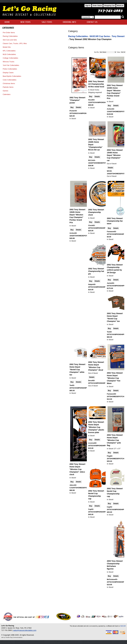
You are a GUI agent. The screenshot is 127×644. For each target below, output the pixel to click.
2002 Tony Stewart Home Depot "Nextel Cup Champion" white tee (77, 370)
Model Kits (7, 47)
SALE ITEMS (47, 22)
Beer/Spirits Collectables (12, 76)
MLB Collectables (9, 54)
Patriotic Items (8, 87)
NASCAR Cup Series (100, 36)
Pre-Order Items (9, 33)
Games (5, 91)
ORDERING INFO (69, 22)
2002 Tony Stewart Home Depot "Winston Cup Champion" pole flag (115, 440)
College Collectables (10, 58)
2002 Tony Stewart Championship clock (96, 212)
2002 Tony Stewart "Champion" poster (77, 100)
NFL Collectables (9, 51)
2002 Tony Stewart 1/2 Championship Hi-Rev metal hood (96, 84)
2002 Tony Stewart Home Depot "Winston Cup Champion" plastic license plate (96, 427)
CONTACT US (92, 22)
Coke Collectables (10, 80)
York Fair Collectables (11, 65)
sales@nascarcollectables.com (25, 630)
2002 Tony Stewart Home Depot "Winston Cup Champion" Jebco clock (77, 469)
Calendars (7, 94)
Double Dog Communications (14, 637)
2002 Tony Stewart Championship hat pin (96, 271)
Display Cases (8, 73)
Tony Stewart (118, 36)
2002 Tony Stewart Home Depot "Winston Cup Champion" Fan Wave (115, 378)
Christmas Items (9, 83)
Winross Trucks (8, 62)
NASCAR (123, 626)
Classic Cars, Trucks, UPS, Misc (15, 43)
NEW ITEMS (26, 22)
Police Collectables (10, 69)
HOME (7, 22)
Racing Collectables (10, 36)
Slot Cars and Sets (10, 40)
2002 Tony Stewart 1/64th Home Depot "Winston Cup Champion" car (115, 155)
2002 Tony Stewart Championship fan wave (115, 221)
